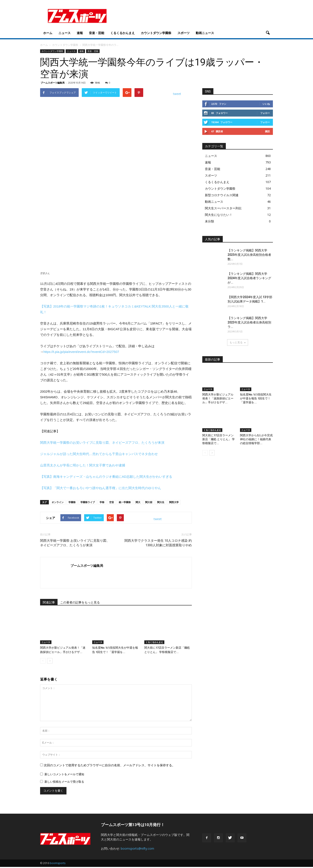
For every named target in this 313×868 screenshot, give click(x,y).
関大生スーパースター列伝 (223, 208)
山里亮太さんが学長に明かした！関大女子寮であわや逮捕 (83, 465)
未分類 (209, 221)
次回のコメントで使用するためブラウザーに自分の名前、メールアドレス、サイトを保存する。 (109, 765)
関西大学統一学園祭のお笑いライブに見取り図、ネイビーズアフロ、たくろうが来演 (102, 443)
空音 (112, 502)
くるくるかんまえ (122, 33)
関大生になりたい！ (219, 215)
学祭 (102, 502)
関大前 (149, 502)
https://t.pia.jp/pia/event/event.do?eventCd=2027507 (81, 352)
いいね (266, 104)
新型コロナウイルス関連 (222, 195)
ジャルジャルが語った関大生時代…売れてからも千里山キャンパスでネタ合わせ (99, 454)
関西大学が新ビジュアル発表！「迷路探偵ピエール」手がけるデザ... (218, 398)
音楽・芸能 (97, 33)
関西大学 (174, 502)
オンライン (58, 502)
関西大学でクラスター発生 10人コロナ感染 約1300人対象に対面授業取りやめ (158, 543)
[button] (268, 33)
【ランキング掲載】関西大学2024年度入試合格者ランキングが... (249, 278)
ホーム (48, 33)
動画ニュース (205, 33)
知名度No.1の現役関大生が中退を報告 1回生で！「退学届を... (256, 398)
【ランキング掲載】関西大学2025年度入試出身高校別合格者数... (249, 255)
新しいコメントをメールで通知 (64, 774)
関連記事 (49, 602)
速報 (80, 33)
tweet (177, 94)
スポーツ (184, 33)
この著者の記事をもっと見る (80, 602)
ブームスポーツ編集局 (53, 83)
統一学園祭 (125, 502)
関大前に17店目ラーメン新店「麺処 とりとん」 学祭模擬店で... (219, 439)
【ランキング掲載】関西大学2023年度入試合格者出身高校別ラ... (249, 322)
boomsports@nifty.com (137, 848)
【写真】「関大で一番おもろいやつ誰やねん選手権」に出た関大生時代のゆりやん (101, 488)
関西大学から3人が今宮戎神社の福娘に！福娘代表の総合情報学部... (256, 439)
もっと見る (238, 342)
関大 (138, 502)
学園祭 (72, 502)
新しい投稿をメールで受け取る (64, 782)
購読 (267, 131)
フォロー (265, 113)
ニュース (65, 33)
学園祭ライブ (88, 502)
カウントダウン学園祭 (156, 33)
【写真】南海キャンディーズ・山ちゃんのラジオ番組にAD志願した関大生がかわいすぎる (106, 477)
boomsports (58, 863)
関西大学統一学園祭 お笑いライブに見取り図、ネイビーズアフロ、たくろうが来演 (75, 543)
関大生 (161, 502)
